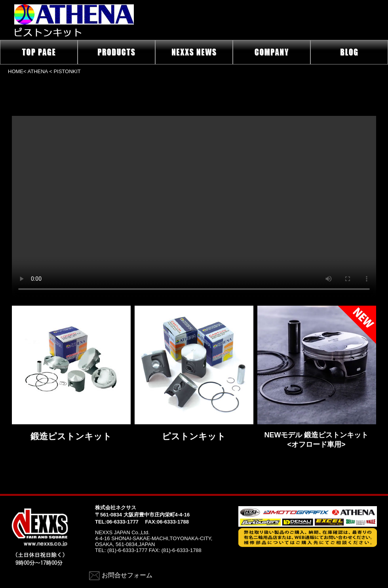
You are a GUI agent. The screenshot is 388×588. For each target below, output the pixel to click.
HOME (16, 71)
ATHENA (38, 71)
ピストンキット (194, 436)
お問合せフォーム (127, 575)
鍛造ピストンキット (71, 436)
